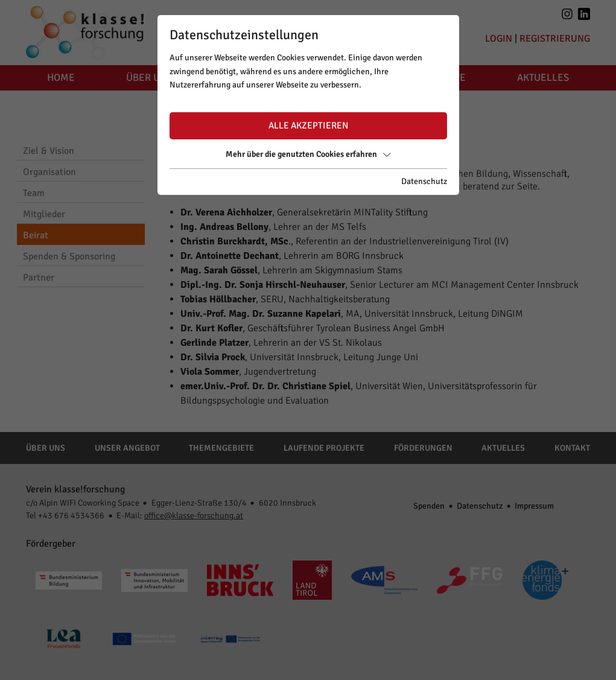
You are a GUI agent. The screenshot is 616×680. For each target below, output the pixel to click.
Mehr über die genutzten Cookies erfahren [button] (308, 154)
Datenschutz (424, 181)
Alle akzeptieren (308, 126)
